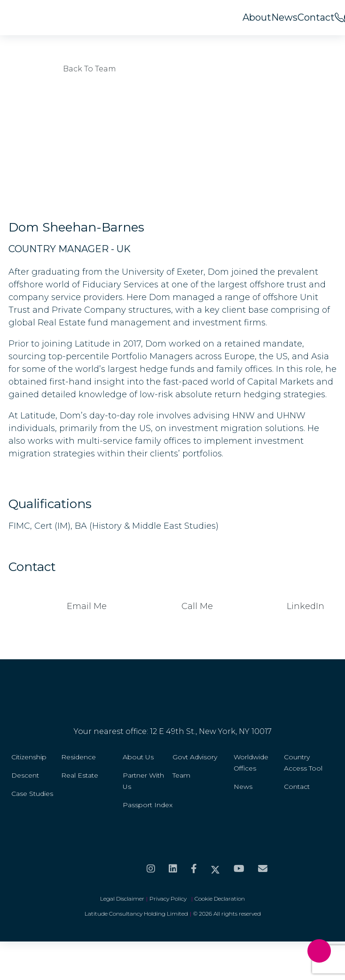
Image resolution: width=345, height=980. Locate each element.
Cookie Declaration (220, 899)
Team (181, 775)
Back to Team (62, 69)
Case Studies (32, 794)
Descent (25, 775)
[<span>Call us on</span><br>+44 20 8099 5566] (339, 17)
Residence (78, 757)
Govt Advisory (195, 757)
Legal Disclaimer (122, 899)
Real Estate (80, 775)
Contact (316, 17)
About (257, 17)
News (284, 17)
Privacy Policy (169, 899)
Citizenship (29, 757)
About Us (138, 757)
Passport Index (148, 805)
